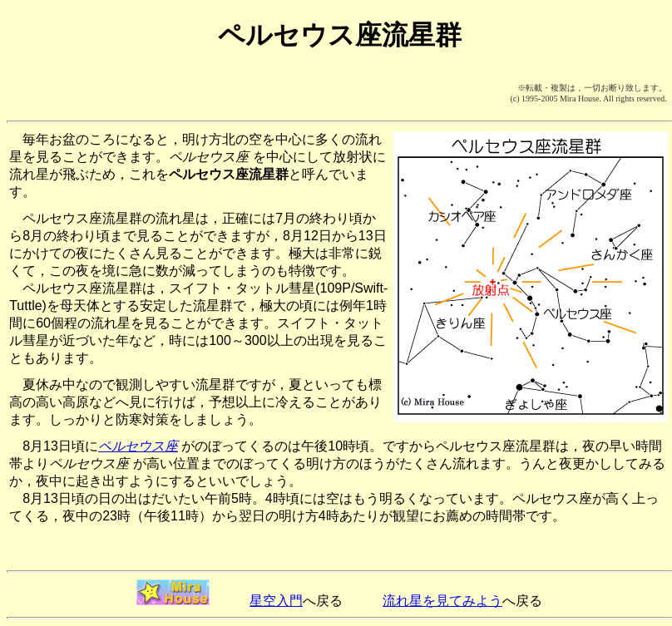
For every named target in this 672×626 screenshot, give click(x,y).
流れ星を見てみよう (442, 601)
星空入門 (276, 601)
